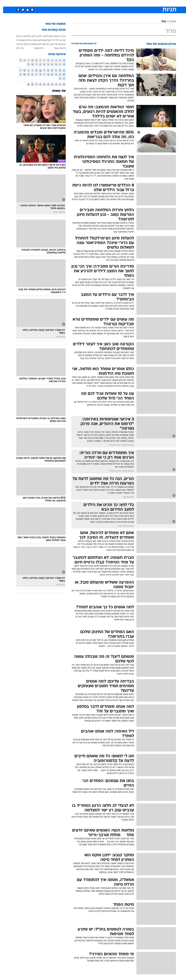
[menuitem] (144, 3)
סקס (37, 40)
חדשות (146, 3)
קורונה (59, 40)
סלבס (116, 3)
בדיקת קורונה (20, 44)
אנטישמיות (33, 44)
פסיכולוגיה (44, 36)
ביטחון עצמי (57, 48)
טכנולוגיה (68, 3)
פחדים (25, 40)
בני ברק (17, 48)
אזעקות (59, 44)
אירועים (50, 44)
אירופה (42, 44)
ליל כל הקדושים (47, 40)
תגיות (170, 22)
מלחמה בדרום (20, 36)
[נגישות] (5, 3)
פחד (160, 22)
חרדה (60, 36)
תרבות (125, 3)
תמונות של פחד (52, 24)
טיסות (53, 36)
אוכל (99, 3)
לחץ (30, 36)
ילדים (36, 36)
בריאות (89, 3)
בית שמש (36, 48)
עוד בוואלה (56, 91)
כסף (107, 3)
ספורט (135, 3)
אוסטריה (17, 40)
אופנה (57, 3)
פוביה (32, 40)
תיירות (79, 3)
